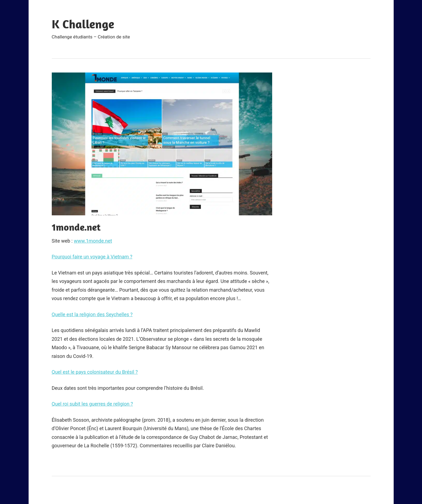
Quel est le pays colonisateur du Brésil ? (95, 372)
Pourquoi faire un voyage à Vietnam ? (92, 257)
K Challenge (83, 24)
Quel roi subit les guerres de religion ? (92, 404)
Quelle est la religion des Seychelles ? (92, 314)
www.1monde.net (93, 241)
